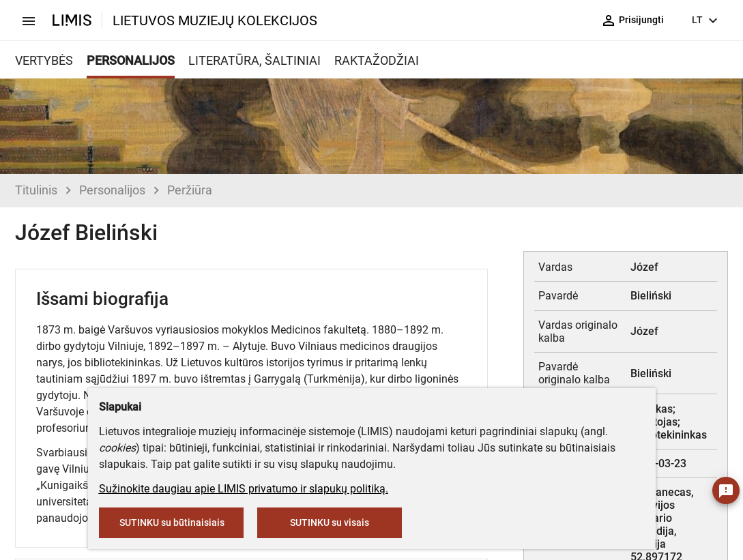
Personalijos (112, 190)
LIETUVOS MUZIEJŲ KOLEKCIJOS (215, 20)
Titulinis (36, 190)
